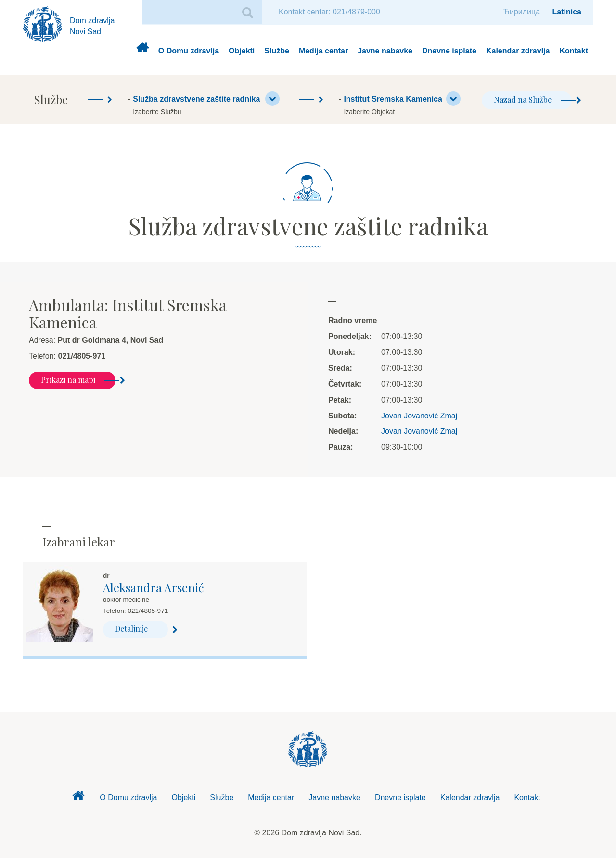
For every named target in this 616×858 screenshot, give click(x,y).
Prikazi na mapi (78, 380)
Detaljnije (141, 629)
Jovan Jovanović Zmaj (419, 416)
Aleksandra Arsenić (154, 587)
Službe (277, 51)
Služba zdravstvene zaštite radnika (206, 99)
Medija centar (323, 51)
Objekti (242, 51)
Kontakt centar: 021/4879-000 (329, 12)
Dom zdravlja (142, 51)
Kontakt (574, 51)
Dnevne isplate (449, 51)
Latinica (567, 12)
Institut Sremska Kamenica (402, 99)
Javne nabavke (385, 51)
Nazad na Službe (533, 99)
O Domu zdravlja (189, 51)
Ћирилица (521, 12)
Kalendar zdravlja (518, 51)
